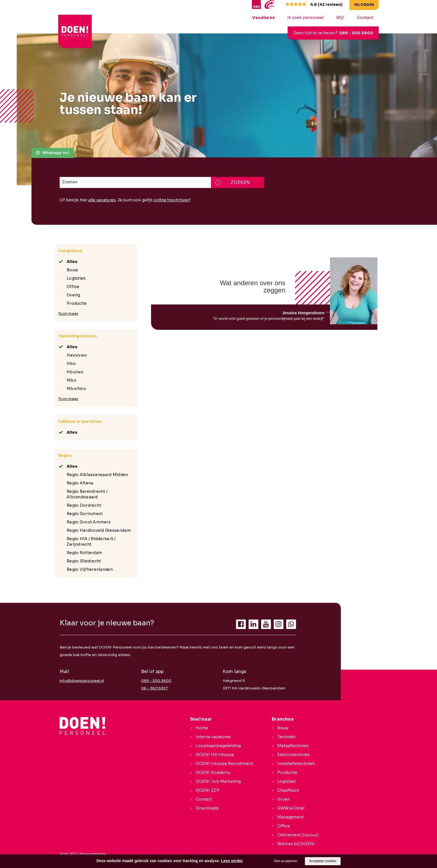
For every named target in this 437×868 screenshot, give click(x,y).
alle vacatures (102, 200)
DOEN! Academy (213, 772)
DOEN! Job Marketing (218, 781)
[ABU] (257, 4)
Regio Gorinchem (85, 514)
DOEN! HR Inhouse (215, 755)
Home (202, 728)
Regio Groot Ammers (89, 522)
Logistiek (76, 278)
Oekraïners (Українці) (298, 835)
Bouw (72, 270)
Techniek (287, 737)
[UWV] (270, 4)
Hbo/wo (75, 372)
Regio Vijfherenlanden (90, 569)
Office (73, 287)
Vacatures (264, 18)
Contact (365, 18)
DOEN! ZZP (207, 790)
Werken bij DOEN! (296, 844)
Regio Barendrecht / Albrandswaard (87, 494)
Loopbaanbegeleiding (218, 746)
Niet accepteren (286, 861)
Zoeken (70, 182)
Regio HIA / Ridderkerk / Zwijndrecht (91, 542)
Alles (72, 262)
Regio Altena (80, 483)
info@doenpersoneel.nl (82, 681)
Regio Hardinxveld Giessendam (99, 530)
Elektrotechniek (294, 755)
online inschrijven (172, 200)
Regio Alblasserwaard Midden (97, 475)
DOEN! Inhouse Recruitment (224, 764)
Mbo (71, 380)
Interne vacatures (213, 737)
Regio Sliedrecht (84, 561)
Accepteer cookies (323, 861)
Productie (77, 303)
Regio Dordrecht (84, 505)
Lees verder (232, 861)
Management (291, 817)
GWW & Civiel (291, 808)
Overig (73, 295)
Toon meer (68, 314)
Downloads (207, 808)
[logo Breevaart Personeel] (76, 22)
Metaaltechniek (293, 746)
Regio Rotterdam (84, 553)
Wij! (340, 18)
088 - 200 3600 (356, 33)
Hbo (71, 364)
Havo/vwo (77, 355)
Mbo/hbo (76, 389)
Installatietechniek (296, 764)
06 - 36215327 (154, 688)
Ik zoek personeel (305, 18)
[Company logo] (83, 726)
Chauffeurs (288, 790)
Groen (284, 799)
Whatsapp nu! (56, 153)
